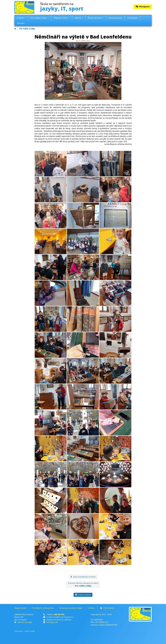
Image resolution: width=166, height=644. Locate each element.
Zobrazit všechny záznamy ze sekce (83, 584)
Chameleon (133, 18)
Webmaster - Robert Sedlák (25, 631)
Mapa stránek (20, 608)
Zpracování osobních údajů (71, 608)
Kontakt (21, 23)
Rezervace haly (115, 18)
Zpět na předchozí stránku (83, 577)
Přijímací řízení (62, 18)
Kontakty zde (52, 622)
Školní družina (96, 18)
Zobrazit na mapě (25, 622)
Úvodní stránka (83, 595)
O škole (21, 18)
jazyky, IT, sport (62, 7)
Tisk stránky (107, 608)
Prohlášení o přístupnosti (43, 608)
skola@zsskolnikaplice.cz (63, 617)
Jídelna (79, 18)
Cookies (91, 608)
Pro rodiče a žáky (40, 18)
